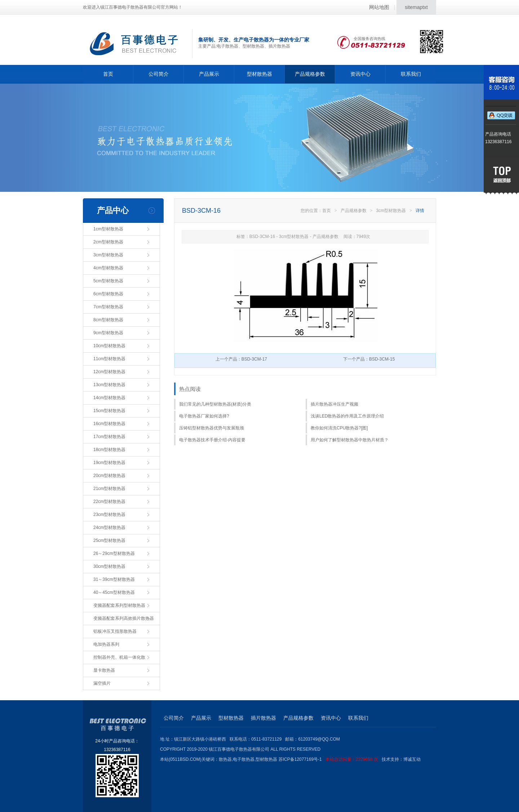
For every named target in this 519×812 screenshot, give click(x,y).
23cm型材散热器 (109, 515)
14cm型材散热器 (109, 398)
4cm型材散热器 (108, 268)
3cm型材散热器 (108, 255)
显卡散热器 (104, 670)
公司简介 (159, 74)
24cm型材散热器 (109, 528)
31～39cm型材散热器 (114, 579)
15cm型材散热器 (109, 411)
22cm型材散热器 (109, 502)
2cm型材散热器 (108, 242)
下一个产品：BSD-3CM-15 (369, 359)
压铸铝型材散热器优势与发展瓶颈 (212, 428)
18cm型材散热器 (109, 450)
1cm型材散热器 (108, 229)
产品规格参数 (310, 74)
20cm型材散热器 (109, 476)
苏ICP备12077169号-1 (330, 759)
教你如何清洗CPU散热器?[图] (339, 428)
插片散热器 (263, 718)
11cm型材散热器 (109, 359)
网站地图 (379, 7)
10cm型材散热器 (109, 346)
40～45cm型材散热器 (114, 592)
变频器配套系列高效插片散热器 (124, 618)
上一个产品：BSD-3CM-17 (241, 359)
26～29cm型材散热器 (114, 553)
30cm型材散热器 (109, 566)
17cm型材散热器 (109, 437)
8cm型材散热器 (108, 320)
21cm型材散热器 (109, 489)
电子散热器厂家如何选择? (204, 416)
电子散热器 (244, 759)
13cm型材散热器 (109, 385)
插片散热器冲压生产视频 (334, 404)
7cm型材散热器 (108, 307)
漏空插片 (102, 683)
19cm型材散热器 (109, 463)
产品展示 (209, 74)
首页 (108, 74)
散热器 (225, 759)
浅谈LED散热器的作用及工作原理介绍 (347, 416)
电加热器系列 (106, 644)
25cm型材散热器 (109, 540)
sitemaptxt (416, 7)
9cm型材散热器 (108, 333)
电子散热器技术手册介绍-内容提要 (212, 440)
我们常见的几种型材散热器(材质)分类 (215, 404)
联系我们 (411, 74)
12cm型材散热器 (109, 372)
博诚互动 (412, 759)
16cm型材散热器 (109, 424)
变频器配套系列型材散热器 (119, 605)
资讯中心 (360, 74)
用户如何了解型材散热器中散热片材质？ (350, 440)
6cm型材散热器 (108, 294)
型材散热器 (259, 74)
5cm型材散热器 (108, 281)
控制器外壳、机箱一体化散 (119, 657)
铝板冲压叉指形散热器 (115, 631)
